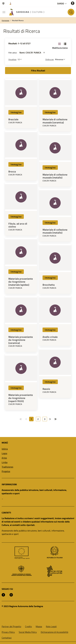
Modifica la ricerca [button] (60, 48)
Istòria (5, 449)
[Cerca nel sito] (71, 12)
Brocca (12, 172)
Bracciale (13, 119)
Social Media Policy (28, 632)
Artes (4, 458)
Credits (28, 626)
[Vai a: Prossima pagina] (50, 419)
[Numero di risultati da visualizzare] (20, 59)
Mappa (39, 626)
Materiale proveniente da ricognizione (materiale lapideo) (21, 282)
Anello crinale (50, 337)
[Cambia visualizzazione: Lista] (65, 44)
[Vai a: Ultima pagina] (55, 419)
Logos (4, 453)
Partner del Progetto (11, 626)
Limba (5, 462)
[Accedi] (73, 3)
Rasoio (46, 389)
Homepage (5, 21)
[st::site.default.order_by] (61, 59)
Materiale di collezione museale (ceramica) (55, 121)
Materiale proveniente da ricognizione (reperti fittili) (21, 398)
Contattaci (7, 638)
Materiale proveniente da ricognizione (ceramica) (21, 340)
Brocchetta (49, 285)
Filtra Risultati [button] (38, 71)
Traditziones (7, 467)
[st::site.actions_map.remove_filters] (44, 53)
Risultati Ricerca (18, 21)
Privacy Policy (8, 632)
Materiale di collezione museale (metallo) (55, 176)
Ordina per (50, 59)
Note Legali (51, 626)
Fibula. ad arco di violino (18, 225)
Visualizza (12, 59)
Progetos (6, 471)
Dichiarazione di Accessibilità (54, 632)
